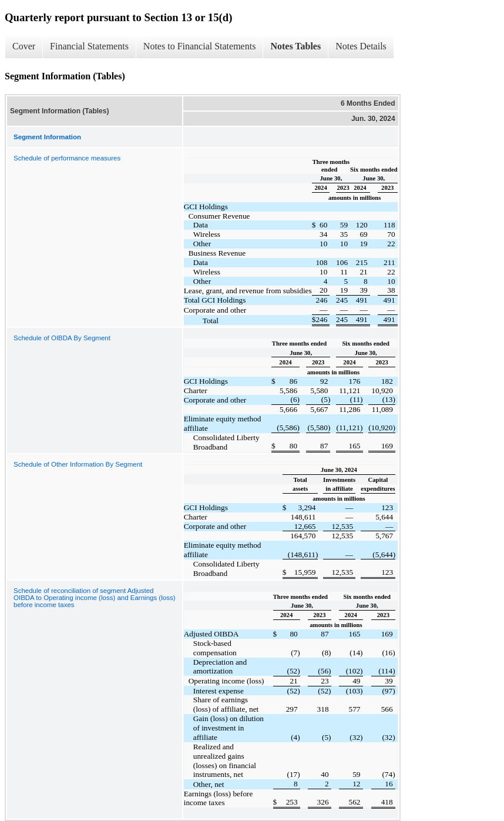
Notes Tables (295, 46)
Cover (24, 46)
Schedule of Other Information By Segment (78, 464)
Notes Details (361, 46)
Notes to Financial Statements (200, 46)
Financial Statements (89, 46)
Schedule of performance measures (67, 158)
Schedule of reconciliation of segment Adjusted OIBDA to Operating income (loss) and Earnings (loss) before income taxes (94, 598)
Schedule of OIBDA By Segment (62, 338)
